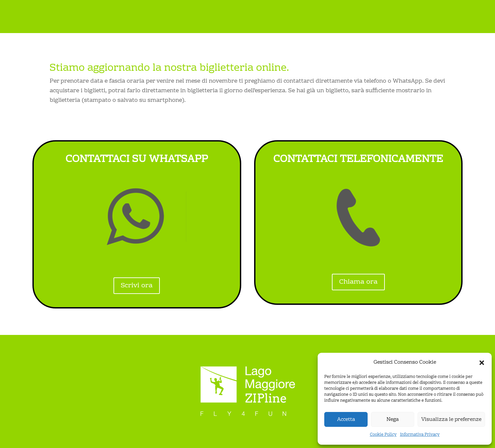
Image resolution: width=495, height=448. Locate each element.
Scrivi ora (137, 286)
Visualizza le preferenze (451, 420)
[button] (482, 363)
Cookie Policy (383, 435)
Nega (393, 420)
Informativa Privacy (420, 435)
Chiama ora (358, 282)
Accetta (346, 420)
